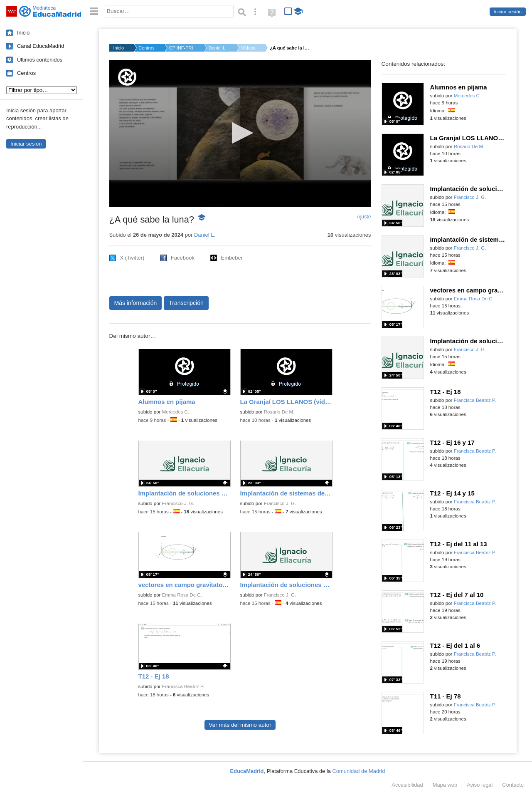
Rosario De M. (279, 412)
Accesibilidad (407, 785)
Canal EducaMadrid (41, 46)
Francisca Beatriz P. (183, 686)
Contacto (513, 785)
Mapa (445, 785)
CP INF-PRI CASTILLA (182, 48)
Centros (26, 73)
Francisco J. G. (178, 503)
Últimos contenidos (40, 60)
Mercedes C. (176, 412)
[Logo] (127, 77)
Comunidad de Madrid (359, 771)
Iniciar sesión (508, 12)
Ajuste (364, 217)
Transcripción (186, 303)
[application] (240, 134)
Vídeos (248, 48)
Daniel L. (218, 48)
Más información (136, 303)
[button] (240, 133)
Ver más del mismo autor (240, 725)
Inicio (23, 33)
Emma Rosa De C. (182, 595)
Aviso (480, 785)
